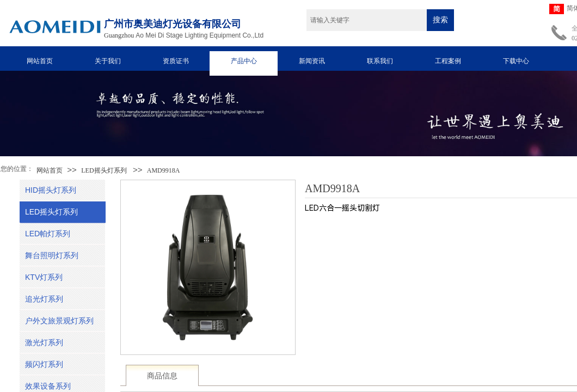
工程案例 (448, 61)
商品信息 (162, 376)
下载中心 (516, 61)
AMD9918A (164, 170)
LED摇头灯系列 (104, 170)
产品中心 (244, 61)
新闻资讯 (312, 61)
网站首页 (40, 61)
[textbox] (367, 20)
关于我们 (108, 61)
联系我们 (380, 61)
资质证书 (176, 61)
